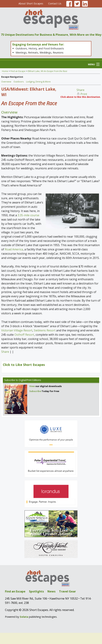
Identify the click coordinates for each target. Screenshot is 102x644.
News (51, 591)
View (32, 386)
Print (84, 94)
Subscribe (10, 380)
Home (5, 71)
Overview (6, 82)
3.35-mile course (28, 215)
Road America (14, 249)
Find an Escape (18, 71)
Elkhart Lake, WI (47, 71)
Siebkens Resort (45, 330)
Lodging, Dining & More (38, 82)
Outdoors (19, 82)
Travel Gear (67, 591)
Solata (24, 617)
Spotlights (36, 591)
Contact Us (55, 3)
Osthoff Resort (24, 335)
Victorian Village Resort (17, 330)
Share (80, 90)
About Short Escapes (31, 3)
